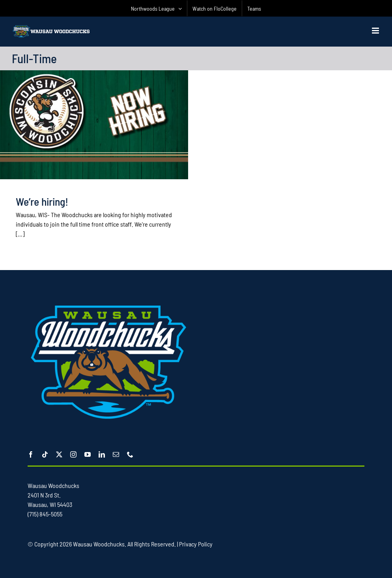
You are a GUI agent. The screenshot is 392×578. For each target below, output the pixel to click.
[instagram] (73, 454)
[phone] (130, 454)
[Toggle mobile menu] (376, 31)
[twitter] (59, 454)
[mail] (116, 454)
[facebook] (31, 454)
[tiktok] (45, 454)
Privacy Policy (196, 544)
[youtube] (88, 454)
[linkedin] (102, 454)
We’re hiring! (42, 201)
